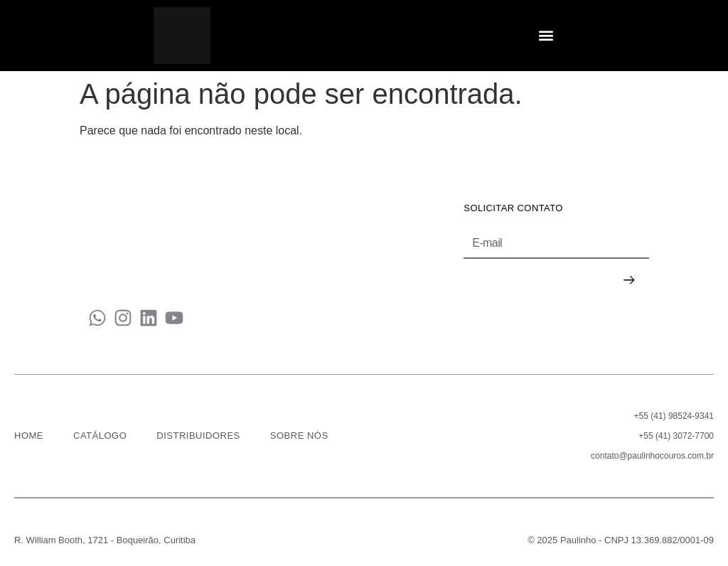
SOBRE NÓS (299, 436)
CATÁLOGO (100, 436)
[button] (546, 36)
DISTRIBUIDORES (198, 436)
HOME (29, 436)
